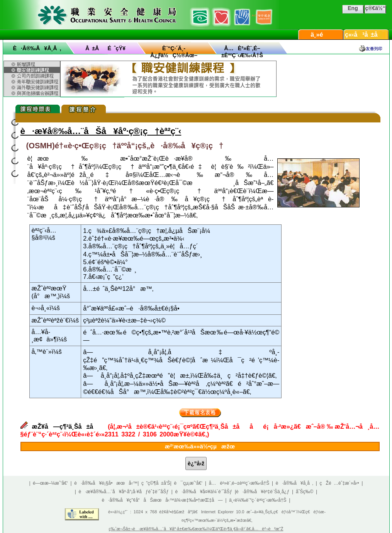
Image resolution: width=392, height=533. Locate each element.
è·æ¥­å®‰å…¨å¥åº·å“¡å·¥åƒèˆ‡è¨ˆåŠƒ (124, 492)
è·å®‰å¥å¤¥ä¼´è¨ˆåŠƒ (204, 492)
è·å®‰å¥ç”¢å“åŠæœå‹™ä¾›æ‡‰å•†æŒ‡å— (162, 500)
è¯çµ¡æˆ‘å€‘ (188, 483)
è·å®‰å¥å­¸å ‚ (37, 48)
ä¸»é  (321, 35)
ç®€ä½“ (375, 8)
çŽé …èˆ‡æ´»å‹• (339, 483)
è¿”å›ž (196, 463)
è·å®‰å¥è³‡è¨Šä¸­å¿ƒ (263, 492)
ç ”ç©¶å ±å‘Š (156, 483)
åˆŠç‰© (305, 492)
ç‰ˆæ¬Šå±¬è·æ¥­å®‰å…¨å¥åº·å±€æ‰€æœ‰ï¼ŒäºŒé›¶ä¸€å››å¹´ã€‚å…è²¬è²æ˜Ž (196, 529)
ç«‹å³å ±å (366, 35)
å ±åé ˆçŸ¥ (105, 48)
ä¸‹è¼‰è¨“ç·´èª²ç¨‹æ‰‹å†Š (258, 500)
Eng (353, 8)
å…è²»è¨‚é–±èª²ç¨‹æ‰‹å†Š (239, 483)
